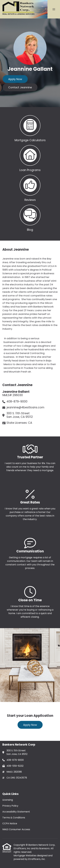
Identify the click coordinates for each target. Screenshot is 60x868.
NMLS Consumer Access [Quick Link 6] (16, 829)
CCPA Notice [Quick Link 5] (10, 823)
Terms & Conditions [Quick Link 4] (14, 818)
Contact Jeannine (20, 87)
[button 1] (30, 128)
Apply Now (15, 79)
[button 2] (30, 158)
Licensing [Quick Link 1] (8, 800)
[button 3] (30, 188)
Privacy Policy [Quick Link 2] (10, 806)
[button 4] (30, 217)
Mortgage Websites (25, 856)
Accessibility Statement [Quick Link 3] (16, 812)
